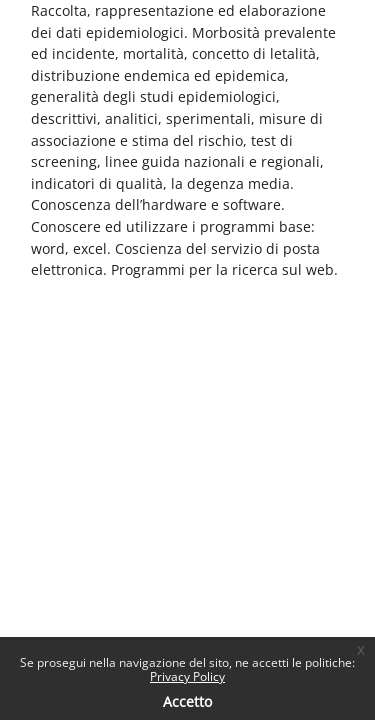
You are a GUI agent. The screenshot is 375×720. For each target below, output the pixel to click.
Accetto (187, 701)
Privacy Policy (187, 676)
